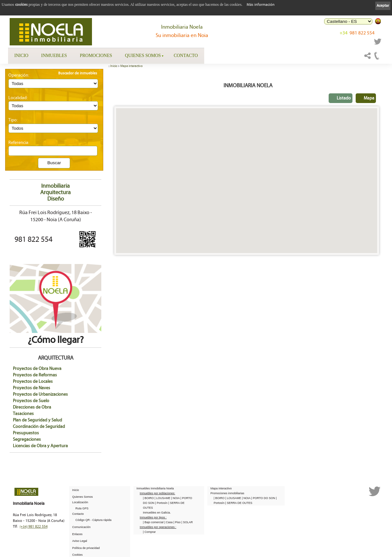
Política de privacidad (86, 548)
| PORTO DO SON (264, 498)
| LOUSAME (163, 498)
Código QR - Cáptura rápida (94, 520)
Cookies (78, 555)
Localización (80, 502)
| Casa (169, 522)
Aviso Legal (80, 541)
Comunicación (82, 527)
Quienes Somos (143, 56)
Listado (344, 98)
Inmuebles (54, 56)
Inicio (22, 56)
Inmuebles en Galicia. (157, 513)
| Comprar (150, 532)
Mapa (369, 98)
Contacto (186, 56)
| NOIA (176, 498)
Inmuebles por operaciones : (158, 527)
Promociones (96, 56)
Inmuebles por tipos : (153, 517)
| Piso (177, 522)
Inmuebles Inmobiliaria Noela (155, 488)
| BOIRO (149, 498)
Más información (261, 5)
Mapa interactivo (131, 66)
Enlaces (77, 534)
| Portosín (162, 503)
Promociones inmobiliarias (228, 493)
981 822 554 (357, 33)
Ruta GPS (82, 508)
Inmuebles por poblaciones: (158, 493)
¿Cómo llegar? (55, 335)
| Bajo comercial (154, 522)
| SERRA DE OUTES (239, 503)
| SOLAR (187, 522)
